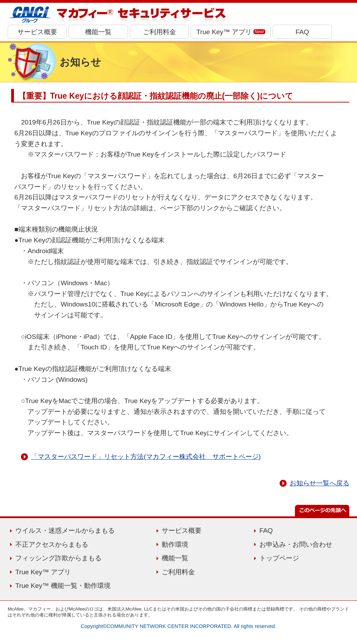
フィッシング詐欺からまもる (58, 558)
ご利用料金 (159, 32)
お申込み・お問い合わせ (296, 544)
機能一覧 (98, 32)
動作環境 (175, 544)
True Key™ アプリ (231, 32)
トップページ (279, 558)
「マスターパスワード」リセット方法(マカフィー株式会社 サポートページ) (146, 457)
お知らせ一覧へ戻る (320, 483)
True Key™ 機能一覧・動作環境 (63, 586)
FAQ (302, 32)
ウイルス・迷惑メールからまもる (65, 531)
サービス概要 (37, 32)
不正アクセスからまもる (52, 544)
